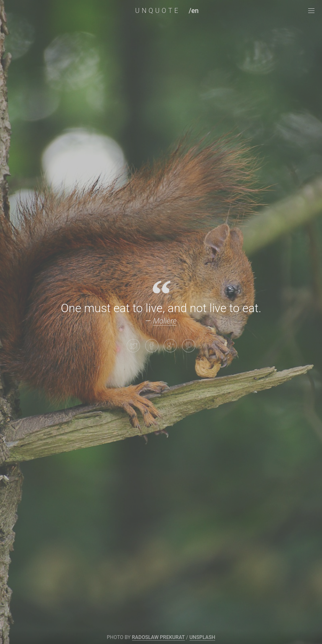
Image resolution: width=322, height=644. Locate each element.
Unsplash (203, 637)
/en (194, 11)
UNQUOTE (158, 11)
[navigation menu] (311, 11)
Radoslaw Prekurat (158, 637)
